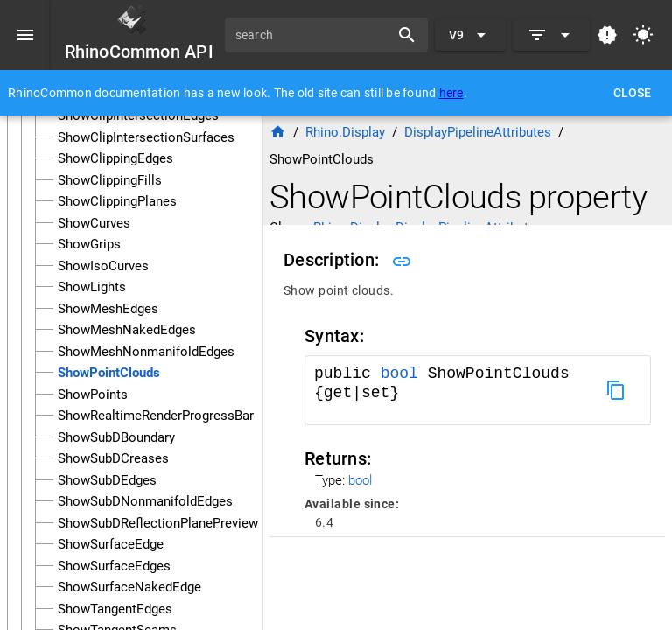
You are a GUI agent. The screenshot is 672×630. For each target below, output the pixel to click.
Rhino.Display (345, 132)
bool (399, 374)
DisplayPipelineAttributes (478, 132)
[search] (313, 35)
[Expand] (551, 35)
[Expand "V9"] (470, 35)
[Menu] (25, 35)
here (451, 93)
